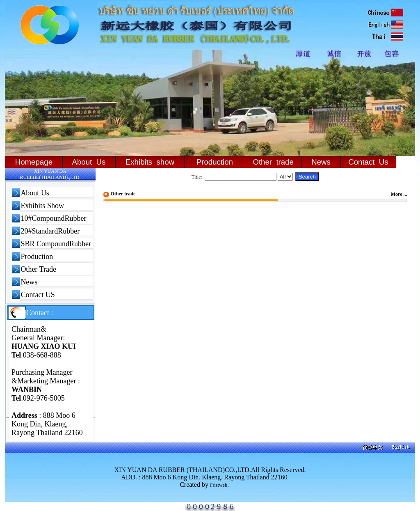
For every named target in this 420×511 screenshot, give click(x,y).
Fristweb (219, 485)
